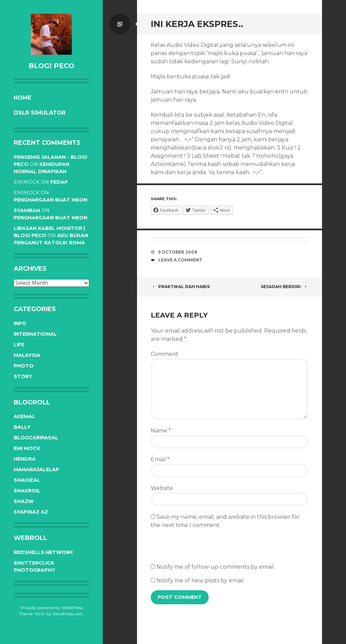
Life (19, 345)
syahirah (27, 210)
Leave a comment (180, 260)
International (35, 334)
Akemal (24, 416)
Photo (24, 366)
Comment (165, 354)
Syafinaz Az (31, 512)
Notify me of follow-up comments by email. (216, 567)
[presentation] (203, 550)
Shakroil (27, 491)
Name (161, 431)
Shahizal (27, 480)
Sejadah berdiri (285, 287)
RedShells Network (43, 552)
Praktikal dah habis (180, 287)
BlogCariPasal (36, 438)
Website (162, 488)
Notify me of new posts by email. (201, 581)
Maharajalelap (36, 469)
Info (20, 323)
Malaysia (27, 355)
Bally (22, 427)
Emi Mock (27, 448)
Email (160, 459)
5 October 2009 (178, 252)
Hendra (25, 459)
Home (22, 98)
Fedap (59, 182)
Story (23, 376)
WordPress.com (68, 614)
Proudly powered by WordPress (52, 608)
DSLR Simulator (40, 113)
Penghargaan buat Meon (51, 200)
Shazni (23, 501)
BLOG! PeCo (51, 66)
